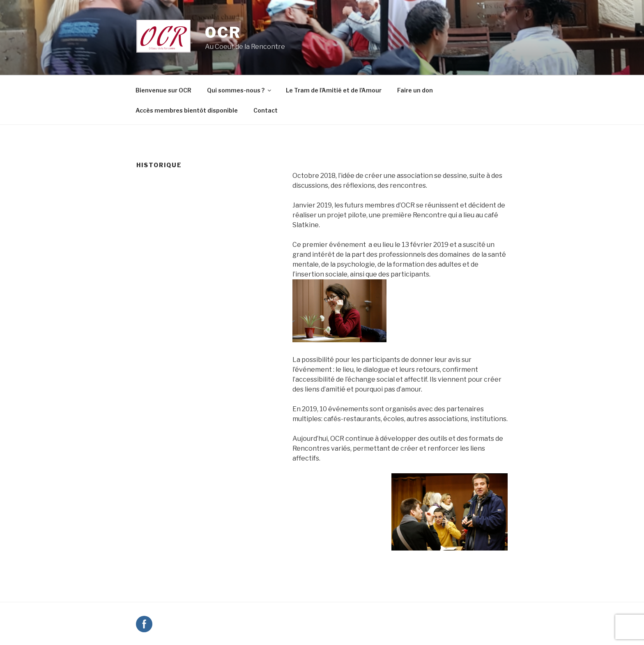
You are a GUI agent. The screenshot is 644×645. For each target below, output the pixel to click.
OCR (223, 32)
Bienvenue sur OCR (163, 90)
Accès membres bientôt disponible (187, 110)
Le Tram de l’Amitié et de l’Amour (334, 90)
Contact (266, 110)
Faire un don (415, 90)
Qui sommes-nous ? (240, 90)
